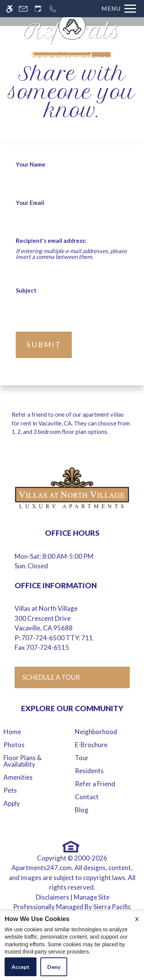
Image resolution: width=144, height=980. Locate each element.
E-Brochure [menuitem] (91, 745)
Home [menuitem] (12, 732)
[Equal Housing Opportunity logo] (71, 847)
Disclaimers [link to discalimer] (52, 897)
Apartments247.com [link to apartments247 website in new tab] (42, 868)
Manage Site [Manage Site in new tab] (92, 897)
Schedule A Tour (51, 677)
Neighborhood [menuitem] (96, 732)
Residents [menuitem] (89, 771)
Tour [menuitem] (82, 758)
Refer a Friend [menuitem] (95, 784)
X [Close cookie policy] (137, 919)
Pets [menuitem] (10, 790)
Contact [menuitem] (87, 797)
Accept (21, 967)
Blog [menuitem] (82, 810)
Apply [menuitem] (12, 803)
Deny (54, 967)
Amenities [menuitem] (18, 777)
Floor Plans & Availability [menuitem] (22, 761)
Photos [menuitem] (14, 745)
